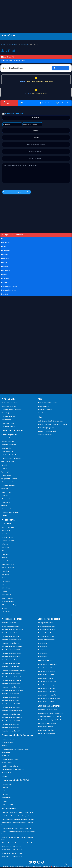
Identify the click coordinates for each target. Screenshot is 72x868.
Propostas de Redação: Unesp (11, 657)
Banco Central (6, 773)
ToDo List (5, 496)
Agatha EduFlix (6, 438)
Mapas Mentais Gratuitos (46, 731)
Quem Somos (42, 414)
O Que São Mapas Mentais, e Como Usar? (51, 717)
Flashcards (5, 469)
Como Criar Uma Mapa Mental (47, 710)
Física (47, 425)
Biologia (41, 425)
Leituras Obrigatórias (8, 561)
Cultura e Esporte (7, 805)
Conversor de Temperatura (10, 509)
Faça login (23, 81)
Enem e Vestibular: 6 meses (47, 637)
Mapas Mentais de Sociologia (47, 692)
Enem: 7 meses (43, 650)
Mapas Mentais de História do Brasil (49, 699)
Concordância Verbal (8, 291)
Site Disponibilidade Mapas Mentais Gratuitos (52, 721)
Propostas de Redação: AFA (10, 667)
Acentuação (6, 239)
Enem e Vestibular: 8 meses (47, 630)
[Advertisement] (36, 14)
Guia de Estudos (7, 531)
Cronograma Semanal (9, 486)
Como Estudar (6, 524)
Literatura (49, 435)
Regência (5, 295)
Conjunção (5, 283)
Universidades (6, 589)
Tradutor (5, 516)
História (65, 425)
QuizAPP (4, 466)
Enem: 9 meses (43, 644)
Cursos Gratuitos (7, 595)
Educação (5, 795)
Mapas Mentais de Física (46, 669)
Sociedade (5, 788)
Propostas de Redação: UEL (10, 701)
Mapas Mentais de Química (46, 675)
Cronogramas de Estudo (9, 482)
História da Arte (50, 432)
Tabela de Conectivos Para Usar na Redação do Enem (18, 844)
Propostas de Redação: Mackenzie (12, 691)
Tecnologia (5, 555)
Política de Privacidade (45, 410)
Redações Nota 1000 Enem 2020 (12, 847)
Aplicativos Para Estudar (9, 455)
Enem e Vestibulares (8, 528)
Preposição (6, 279)
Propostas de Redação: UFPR (11, 708)
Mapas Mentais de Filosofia (47, 689)
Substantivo (6, 251)
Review (4, 551)
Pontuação (5, 243)
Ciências (4, 592)
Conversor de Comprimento (10, 513)
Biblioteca (5, 558)
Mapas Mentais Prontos (46, 727)
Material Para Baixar (8, 424)
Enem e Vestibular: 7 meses (47, 634)
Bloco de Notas (7, 493)
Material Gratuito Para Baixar (47, 403)
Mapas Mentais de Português (47, 685)
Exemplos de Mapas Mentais (47, 724)
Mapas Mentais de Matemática (48, 665)
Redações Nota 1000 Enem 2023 (12, 857)
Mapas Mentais (6, 420)
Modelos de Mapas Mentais (47, 734)
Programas (5, 548)
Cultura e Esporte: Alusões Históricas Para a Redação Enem (18, 833)
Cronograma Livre (13, 44)
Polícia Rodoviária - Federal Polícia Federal (15, 750)
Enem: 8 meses (43, 647)
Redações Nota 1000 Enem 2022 (12, 854)
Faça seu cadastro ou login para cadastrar (19, 192)
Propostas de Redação (9, 417)
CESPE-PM (5, 757)
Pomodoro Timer (7, 499)
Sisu (3, 585)
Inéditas (4, 777)
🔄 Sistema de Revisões (27, 103)
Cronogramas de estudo (46, 623)
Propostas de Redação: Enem (11, 634)
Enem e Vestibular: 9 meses (47, 627)
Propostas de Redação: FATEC (11, 688)
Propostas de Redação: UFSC (11, 715)
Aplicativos (5, 545)
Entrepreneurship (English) (10, 605)
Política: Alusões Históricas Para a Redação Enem (17, 829)
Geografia (41, 435)
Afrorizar (5, 609)
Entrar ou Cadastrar (61, 68)
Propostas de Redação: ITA (10, 644)
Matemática (42, 428)
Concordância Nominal (9, 287)
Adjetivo (5, 255)
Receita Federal (7, 763)
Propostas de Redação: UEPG (11, 705)
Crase (4, 247)
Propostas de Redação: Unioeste (12, 711)
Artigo (4, 263)
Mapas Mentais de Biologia (46, 672)
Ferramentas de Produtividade (11, 459)
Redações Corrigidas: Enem (10, 627)
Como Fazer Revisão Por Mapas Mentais (51, 714)
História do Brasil (56, 425)
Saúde (4, 792)
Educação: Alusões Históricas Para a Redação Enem (18, 820)
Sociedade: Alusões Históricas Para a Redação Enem (18, 813)
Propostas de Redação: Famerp (12, 674)
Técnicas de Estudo (8, 452)
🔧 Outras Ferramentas (63, 103)
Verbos (4, 275)
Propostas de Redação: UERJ (11, 650)
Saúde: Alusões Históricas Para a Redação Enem (17, 816)
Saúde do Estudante (8, 541)
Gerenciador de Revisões (9, 403)
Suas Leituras (6, 503)
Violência (5, 746)
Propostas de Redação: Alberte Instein (14, 671)
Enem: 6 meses (43, 654)
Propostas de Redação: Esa (10, 637)
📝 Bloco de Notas (45, 103)
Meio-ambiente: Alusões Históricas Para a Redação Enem (17, 824)
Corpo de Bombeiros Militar (10, 760)
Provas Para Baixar (8, 568)
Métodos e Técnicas (8, 538)
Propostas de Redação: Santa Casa (13, 677)
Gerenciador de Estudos (9, 407)
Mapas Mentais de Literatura (47, 682)
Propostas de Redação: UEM (11, 698)
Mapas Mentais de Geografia (47, 696)
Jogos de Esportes (7, 599)
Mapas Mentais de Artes (46, 679)
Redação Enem (43, 422)
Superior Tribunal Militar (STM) (11, 767)
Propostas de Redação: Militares (12, 647)
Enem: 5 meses (43, 657)
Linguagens (24, 44)
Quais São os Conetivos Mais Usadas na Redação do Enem (17, 839)
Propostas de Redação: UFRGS (11, 654)
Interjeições (6, 271)
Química (41, 432)
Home (3, 44)
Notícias (4, 578)
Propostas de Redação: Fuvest (11, 640)
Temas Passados (7, 785)
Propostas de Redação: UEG (10, 694)
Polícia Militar (6, 753)
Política (4, 802)
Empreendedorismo (8, 602)
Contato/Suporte (44, 407)
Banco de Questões (8, 414)
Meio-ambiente (6, 798)
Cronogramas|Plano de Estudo (11, 410)
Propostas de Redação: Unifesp (11, 681)
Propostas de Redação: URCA (11, 684)
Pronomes (5, 259)
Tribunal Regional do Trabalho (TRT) (13, 770)
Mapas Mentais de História (46, 702)
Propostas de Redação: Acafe (11, 664)
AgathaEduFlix (6, 449)
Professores (6, 582)
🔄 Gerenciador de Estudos (9, 103)
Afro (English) (6, 612)
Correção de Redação (8, 427)
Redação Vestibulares (56, 422)
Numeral (5, 267)
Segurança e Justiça (8, 740)
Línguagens (51, 428)
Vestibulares (6, 572)
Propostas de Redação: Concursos (12, 630)
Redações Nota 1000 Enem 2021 (12, 850)
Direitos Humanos (7, 743)
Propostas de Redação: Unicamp (12, 661)
